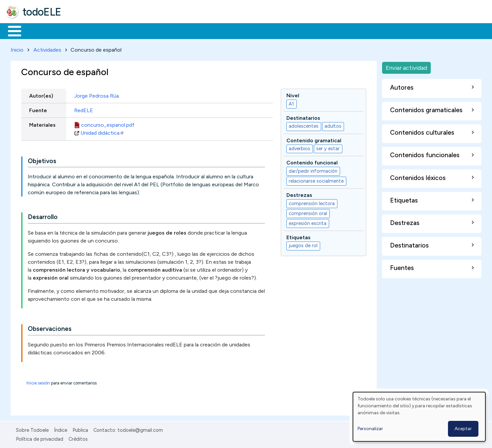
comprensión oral (308, 212)
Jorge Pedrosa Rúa (97, 94)
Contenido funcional (312, 162)
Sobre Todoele (32, 429)
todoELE (42, 12)
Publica (80, 429)
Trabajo (119, 30)
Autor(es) (41, 94)
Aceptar (463, 429)
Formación (80, 30)
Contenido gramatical (314, 139)
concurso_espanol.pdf (108, 124)
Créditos (78, 438)
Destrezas (299, 194)
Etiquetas (298, 236)
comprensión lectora (312, 202)
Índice (61, 429)
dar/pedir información (313, 170)
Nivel (293, 94)
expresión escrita (308, 222)
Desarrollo (43, 216)
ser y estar (328, 148)
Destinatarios (303, 117)
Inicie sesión (38, 382)
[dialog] (419, 417)
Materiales (37, 30)
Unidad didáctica (102, 132)
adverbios (299, 148)
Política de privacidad (40, 438)
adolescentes (304, 125)
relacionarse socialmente (316, 180)
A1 (291, 103)
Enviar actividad (406, 66)
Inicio (11, 30)
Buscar (272, 30)
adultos (333, 125)
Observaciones (50, 328)
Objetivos (42, 160)
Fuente (38, 109)
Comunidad (242, 30)
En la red (156, 30)
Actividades (47, 48)
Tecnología (198, 30)
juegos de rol (303, 245)
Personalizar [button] (370, 429)
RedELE (84, 109)
